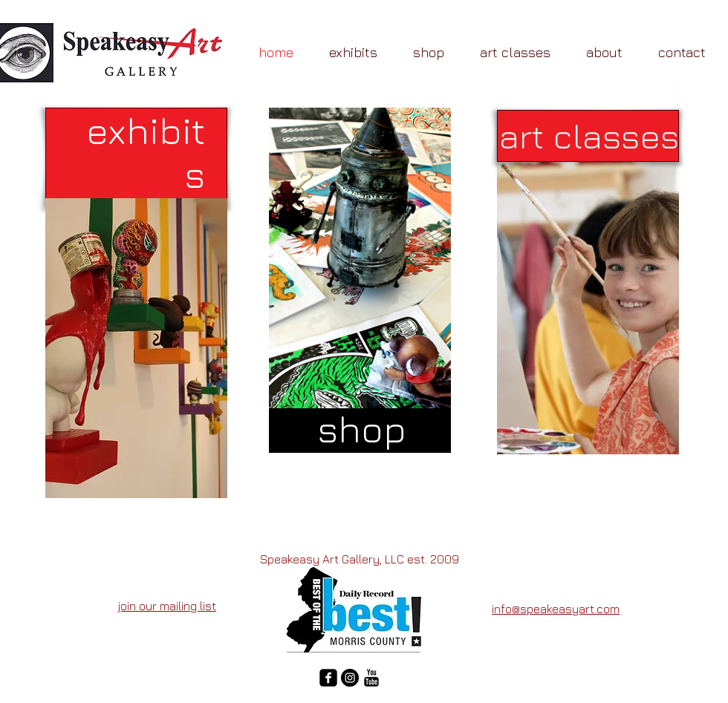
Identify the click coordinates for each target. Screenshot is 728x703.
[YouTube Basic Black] (371, 678)
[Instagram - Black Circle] (350, 678)
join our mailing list (167, 606)
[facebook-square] (328, 678)
